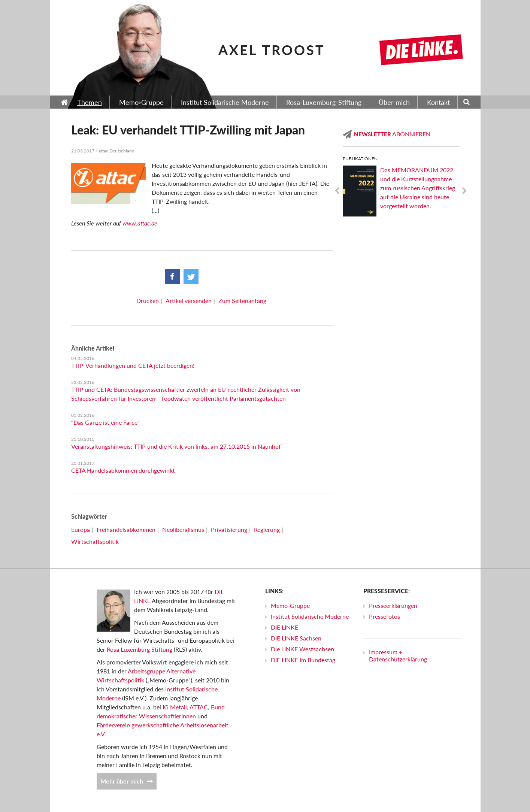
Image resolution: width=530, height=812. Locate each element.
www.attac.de (140, 223)
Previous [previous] (337, 191)
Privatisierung (229, 529)
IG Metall (175, 707)
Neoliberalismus (183, 529)
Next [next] (464, 191)
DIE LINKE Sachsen (296, 638)
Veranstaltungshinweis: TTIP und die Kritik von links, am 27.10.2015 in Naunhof (176, 446)
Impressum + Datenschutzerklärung (398, 655)
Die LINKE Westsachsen (302, 649)
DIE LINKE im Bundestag (303, 660)
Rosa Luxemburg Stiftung (140, 649)
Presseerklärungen (393, 605)
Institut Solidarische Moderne (310, 616)
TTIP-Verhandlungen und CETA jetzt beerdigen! (133, 365)
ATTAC (199, 707)
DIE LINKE (284, 627)
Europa (81, 529)
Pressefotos (384, 616)
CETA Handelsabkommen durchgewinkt (123, 470)
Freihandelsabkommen (126, 529)
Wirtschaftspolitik (95, 541)
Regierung (267, 529)
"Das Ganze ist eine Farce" (105, 422)
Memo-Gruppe (290, 605)
